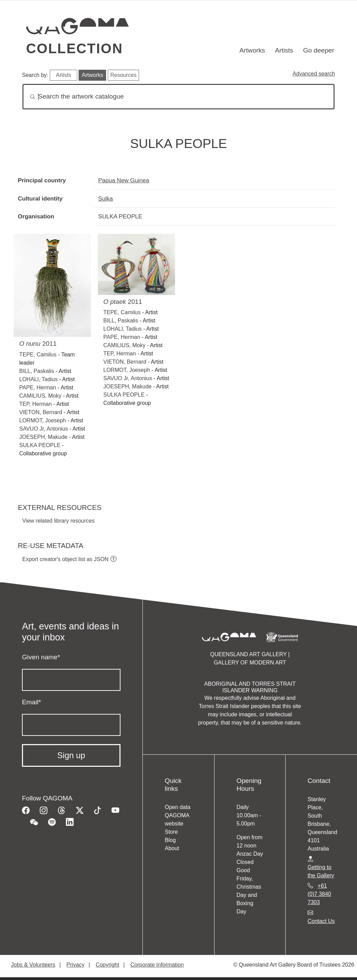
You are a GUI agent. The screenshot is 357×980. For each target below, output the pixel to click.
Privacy (76, 965)
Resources (123, 75)
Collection (74, 48)
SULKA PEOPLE (40, 445)
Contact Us (321, 921)
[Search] (178, 97)
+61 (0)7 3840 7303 (319, 894)
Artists (284, 50)
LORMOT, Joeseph (43, 420)
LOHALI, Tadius (38, 379)
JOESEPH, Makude (43, 437)
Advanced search (314, 74)
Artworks (252, 50)
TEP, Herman (36, 404)
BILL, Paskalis (37, 371)
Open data (178, 807)
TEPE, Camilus (38, 355)
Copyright (107, 965)
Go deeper (319, 50)
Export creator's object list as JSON (65, 559)
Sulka (106, 198)
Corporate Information (157, 965)
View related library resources (58, 521)
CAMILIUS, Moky (40, 396)
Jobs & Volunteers (33, 965)
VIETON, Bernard (41, 412)
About (172, 848)
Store (171, 832)
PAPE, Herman (38, 388)
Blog (170, 840)
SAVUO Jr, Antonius (44, 429)
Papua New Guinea (124, 180)
